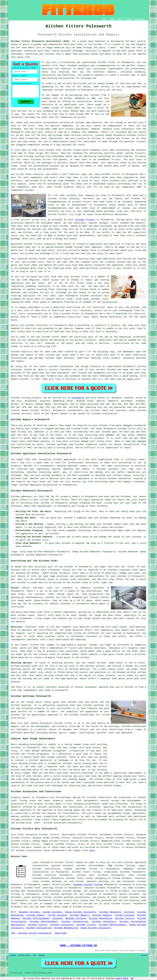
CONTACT (129, 19)
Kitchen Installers (104, 922)
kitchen (29, 254)
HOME (104, 19)
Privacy (144, 955)
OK (132, 978)
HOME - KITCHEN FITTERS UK (78, 945)
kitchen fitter (107, 62)
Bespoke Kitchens (29, 912)
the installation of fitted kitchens (106, 891)
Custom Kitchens (52, 912)
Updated (41, 955)
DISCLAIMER (140, 19)
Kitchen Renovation (101, 918)
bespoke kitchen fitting (88, 885)
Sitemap (13, 955)
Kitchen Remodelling (66, 928)
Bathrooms (61, 933)
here (92, 850)
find (20, 835)
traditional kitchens (117, 872)
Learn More (122, 978)
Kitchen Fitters (125, 918)
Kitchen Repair (36, 915)
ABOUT (120, 19)
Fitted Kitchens (57, 915)
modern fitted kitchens (57, 885)
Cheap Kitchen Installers (81, 912)
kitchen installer (91, 296)
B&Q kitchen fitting (121, 866)
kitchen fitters (85, 220)
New (35, 955)
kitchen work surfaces (92, 875)
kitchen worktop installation (72, 897)
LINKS (112, 19)
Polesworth (78, 398)
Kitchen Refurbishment (36, 918)
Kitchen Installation (75, 922)
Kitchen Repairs (80, 915)
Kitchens (129, 912)
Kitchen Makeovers (110, 912)
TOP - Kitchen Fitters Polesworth (31, 933)
